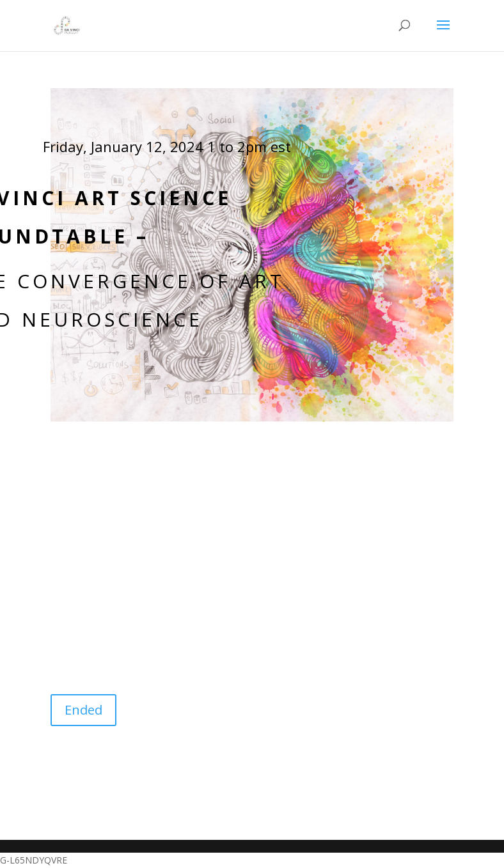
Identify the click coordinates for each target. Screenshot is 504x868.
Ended (83, 710)
